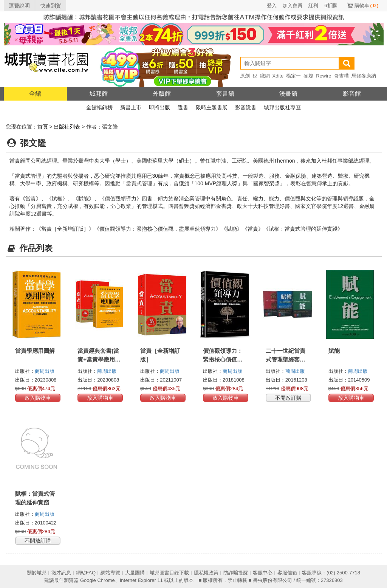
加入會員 (293, 5)
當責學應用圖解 (35, 351)
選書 (183, 107)
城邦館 (99, 94)
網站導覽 (110, 573)
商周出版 (45, 371)
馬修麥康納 (364, 76)
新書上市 (131, 107)
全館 (35, 94)
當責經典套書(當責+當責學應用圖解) (99, 359)
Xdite (278, 76)
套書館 (225, 94)
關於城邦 (37, 573)
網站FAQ (86, 573)
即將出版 (159, 107)
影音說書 (246, 107)
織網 (265, 76)
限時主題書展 (212, 107)
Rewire (324, 76)
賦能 (334, 351)
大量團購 (135, 573)
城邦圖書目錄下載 (169, 573)
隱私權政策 (206, 573)
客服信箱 (287, 573)
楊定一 (293, 76)
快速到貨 (51, 6)
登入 (272, 5)
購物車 (367, 5)
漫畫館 (288, 94)
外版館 (162, 94)
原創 (245, 76)
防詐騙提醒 (236, 573)
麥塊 (308, 76)
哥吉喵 (341, 76)
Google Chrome (98, 580)
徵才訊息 (61, 573)
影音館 (352, 94)
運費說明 (19, 6)
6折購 (330, 5)
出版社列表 (67, 127)
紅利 (313, 5)
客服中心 (263, 573)
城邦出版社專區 (282, 107)
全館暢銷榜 (99, 107)
